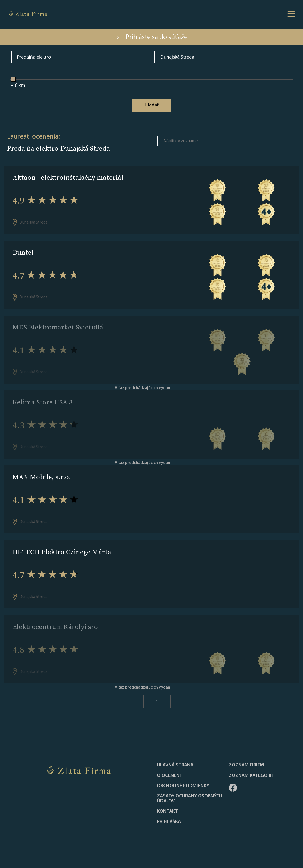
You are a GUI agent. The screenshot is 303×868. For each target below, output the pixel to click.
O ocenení (169, 776)
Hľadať (152, 105)
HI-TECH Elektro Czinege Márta (62, 552)
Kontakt (167, 812)
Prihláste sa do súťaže (151, 37)
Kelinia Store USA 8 (43, 402)
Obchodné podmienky (183, 786)
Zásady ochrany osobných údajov (190, 799)
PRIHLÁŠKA (169, 822)
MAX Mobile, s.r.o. (42, 477)
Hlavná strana (175, 765)
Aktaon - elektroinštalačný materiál (68, 177)
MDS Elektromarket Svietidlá (58, 327)
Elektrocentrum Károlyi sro (55, 627)
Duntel (23, 252)
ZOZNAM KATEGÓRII (251, 776)
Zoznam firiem (246, 765)
